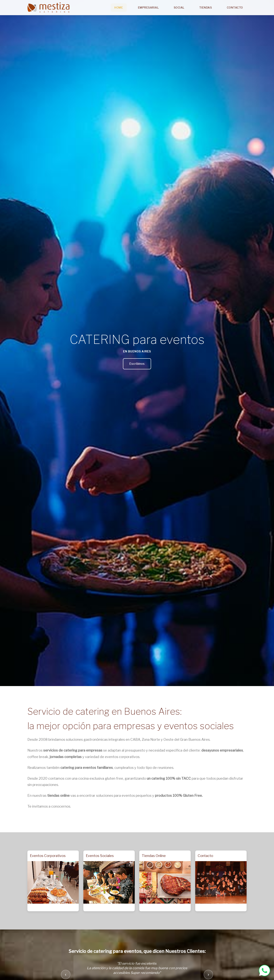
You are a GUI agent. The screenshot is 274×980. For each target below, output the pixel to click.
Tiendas (206, 8)
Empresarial (148, 8)
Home (119, 8)
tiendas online (58, 796)
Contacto (235, 8)
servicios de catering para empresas (73, 750)
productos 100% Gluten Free (178, 796)
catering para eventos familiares (87, 768)
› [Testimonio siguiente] (208, 974)
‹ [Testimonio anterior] (66, 974)
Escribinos (137, 364)
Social (179, 8)
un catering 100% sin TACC (169, 778)
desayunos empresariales (222, 750)
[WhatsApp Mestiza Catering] (264, 971)
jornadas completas (66, 757)
